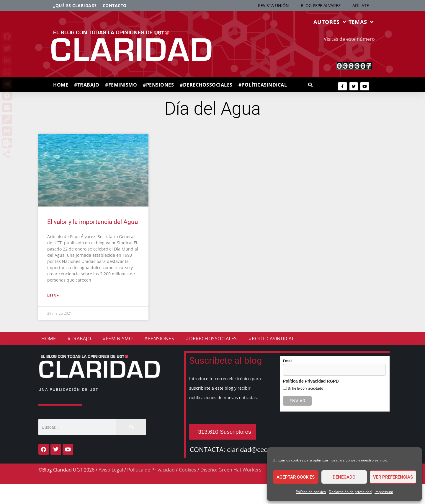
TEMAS (361, 22)
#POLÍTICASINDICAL (263, 85)
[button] (310, 85)
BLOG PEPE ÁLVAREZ (321, 5)
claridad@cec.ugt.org (259, 449)
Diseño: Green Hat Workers (231, 470)
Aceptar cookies (296, 477)
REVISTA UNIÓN (273, 5)
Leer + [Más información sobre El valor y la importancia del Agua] (53, 296)
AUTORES (330, 22)
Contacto (115, 5)
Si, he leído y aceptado (305, 388)
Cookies (188, 470)
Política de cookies (311, 492)
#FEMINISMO (121, 85)
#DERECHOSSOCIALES (206, 85)
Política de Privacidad (151, 470)
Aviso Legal (111, 470)
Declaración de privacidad (350, 492)
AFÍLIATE (361, 5)
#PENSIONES (158, 85)
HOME (61, 85)
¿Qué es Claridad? (75, 5)
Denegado (344, 477)
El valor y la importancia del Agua (93, 222)
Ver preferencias (393, 477)
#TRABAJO (87, 85)
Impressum (384, 492)
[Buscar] (131, 427)
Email (288, 361)
